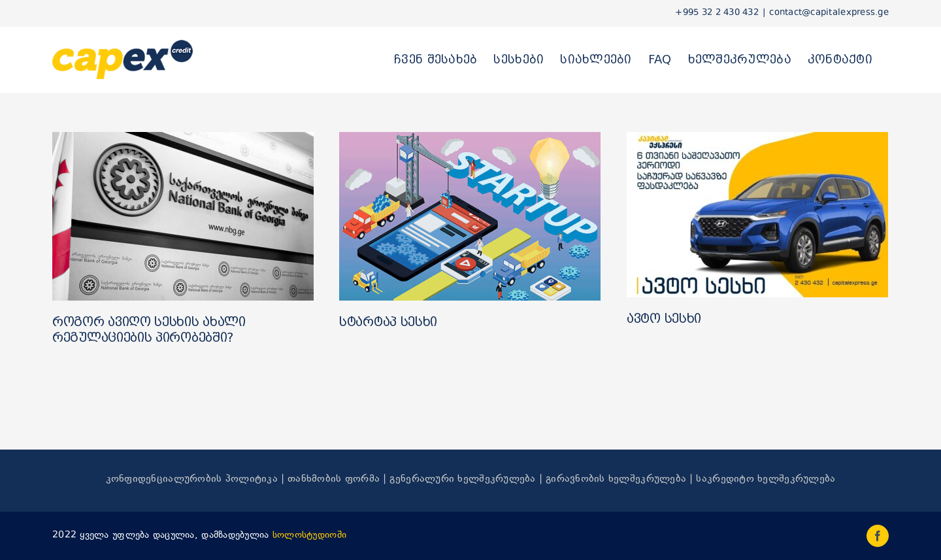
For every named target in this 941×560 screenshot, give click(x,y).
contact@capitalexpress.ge (829, 13)
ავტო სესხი (664, 318)
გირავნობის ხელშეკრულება (616, 479)
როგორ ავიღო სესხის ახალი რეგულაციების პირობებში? (149, 329)
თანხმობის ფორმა (334, 479)
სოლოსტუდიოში (309, 535)
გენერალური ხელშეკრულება (462, 479)
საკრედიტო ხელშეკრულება (766, 479)
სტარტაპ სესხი (388, 321)
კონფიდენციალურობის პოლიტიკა (192, 479)
